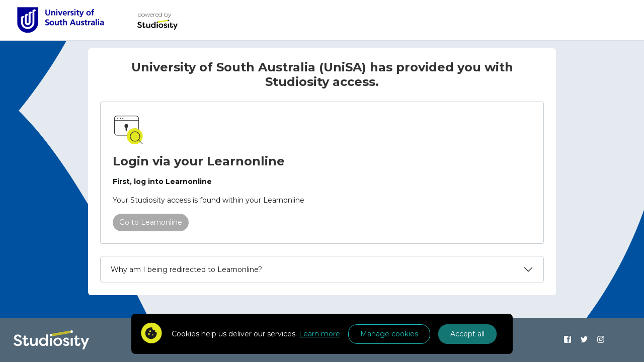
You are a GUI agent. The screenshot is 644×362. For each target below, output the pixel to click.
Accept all (467, 334)
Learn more (319, 334)
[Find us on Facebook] (568, 340)
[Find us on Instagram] (600, 340)
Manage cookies (389, 334)
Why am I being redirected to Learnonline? (186, 269)
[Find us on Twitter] (584, 340)
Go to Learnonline (151, 222)
